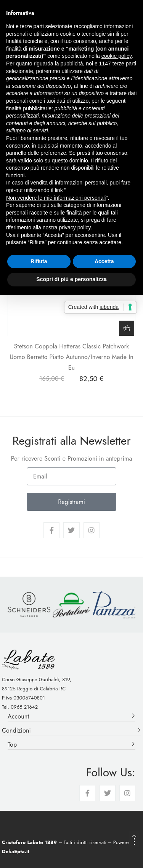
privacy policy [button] (75, 227)
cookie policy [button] (116, 56)
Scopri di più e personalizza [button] (71, 279)
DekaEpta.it (16, 851)
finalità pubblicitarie (29, 108)
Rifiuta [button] (39, 261)
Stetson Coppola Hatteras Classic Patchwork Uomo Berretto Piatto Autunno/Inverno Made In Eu (71, 357)
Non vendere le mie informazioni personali (56, 198)
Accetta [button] (104, 261)
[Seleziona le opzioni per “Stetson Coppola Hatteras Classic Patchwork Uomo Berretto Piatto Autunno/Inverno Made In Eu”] (127, 328)
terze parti (124, 64)
